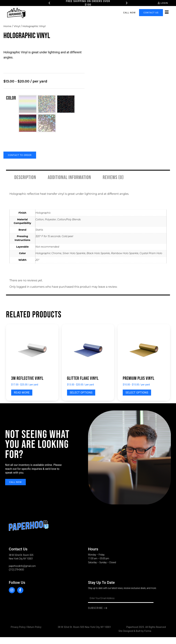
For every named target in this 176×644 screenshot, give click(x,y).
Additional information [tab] (69, 184)
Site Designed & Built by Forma (135, 638)
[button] (49, 3)
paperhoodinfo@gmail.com (22, 573)
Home (7, 33)
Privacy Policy (18, 634)
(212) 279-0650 (16, 577)
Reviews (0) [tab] (113, 184)
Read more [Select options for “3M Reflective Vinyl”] (22, 399)
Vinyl (17, 33)
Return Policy (34, 634)
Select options (81, 399)
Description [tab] (25, 184)
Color (11, 105)
